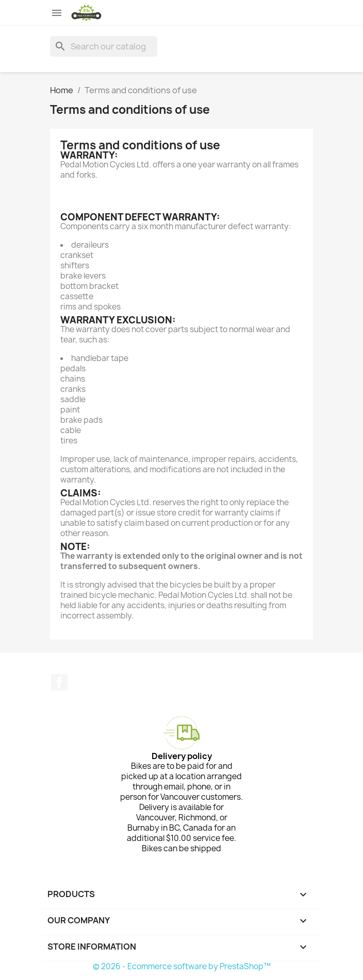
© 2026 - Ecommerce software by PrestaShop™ (182, 966)
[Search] (104, 46)
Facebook (59, 682)
